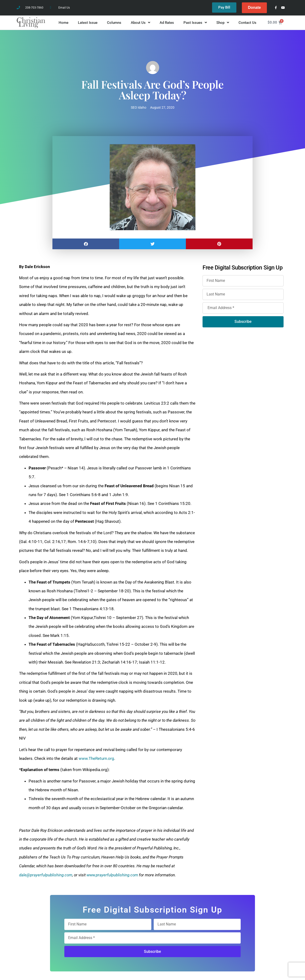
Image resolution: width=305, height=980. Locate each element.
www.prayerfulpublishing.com (112, 875)
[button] (86, 244)
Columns (114, 23)
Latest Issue (88, 23)
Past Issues (195, 23)
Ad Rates (167, 23)
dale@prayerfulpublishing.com (46, 875)
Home (64, 23)
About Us (140, 23)
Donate (254, 8)
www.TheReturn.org (96, 758)
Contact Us (247, 23)
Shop (223, 23)
